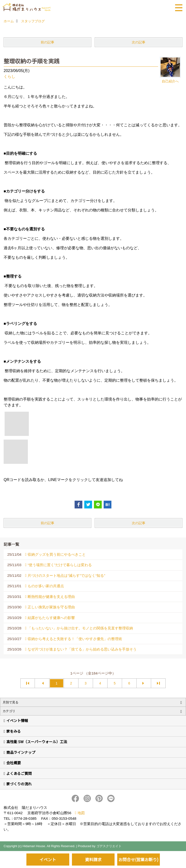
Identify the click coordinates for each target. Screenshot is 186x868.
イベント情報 (17, 720)
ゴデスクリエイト (109, 846)
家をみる (14, 731)
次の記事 (139, 42)
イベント (48, 859)
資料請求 (93, 859)
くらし (9, 76)
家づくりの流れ (19, 784)
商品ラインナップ (21, 752)
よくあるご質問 (19, 773)
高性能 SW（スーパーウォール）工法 (37, 742)
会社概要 (14, 763)
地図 (81, 813)
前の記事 (47, 42)
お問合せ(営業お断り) (138, 859)
